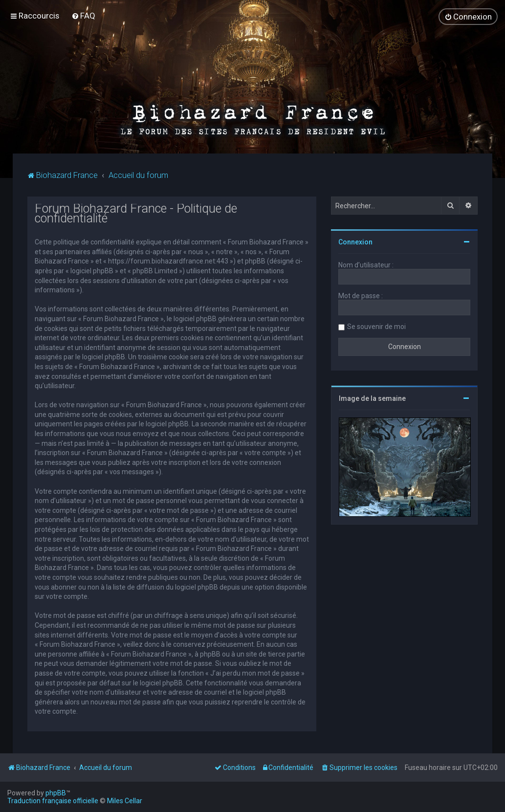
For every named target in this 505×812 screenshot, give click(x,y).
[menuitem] (83, 16)
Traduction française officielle (53, 801)
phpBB (56, 793)
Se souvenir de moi (376, 326)
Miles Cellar (125, 801)
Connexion (355, 241)
